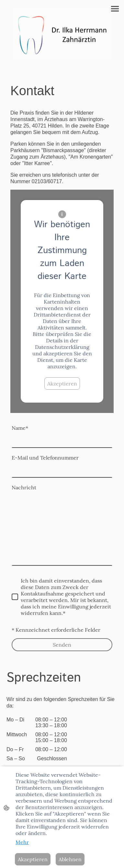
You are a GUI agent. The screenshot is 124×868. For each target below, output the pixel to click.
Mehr (22, 842)
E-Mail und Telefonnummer (45, 458)
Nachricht (24, 487)
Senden (62, 645)
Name (20, 428)
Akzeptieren (62, 384)
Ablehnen (70, 859)
